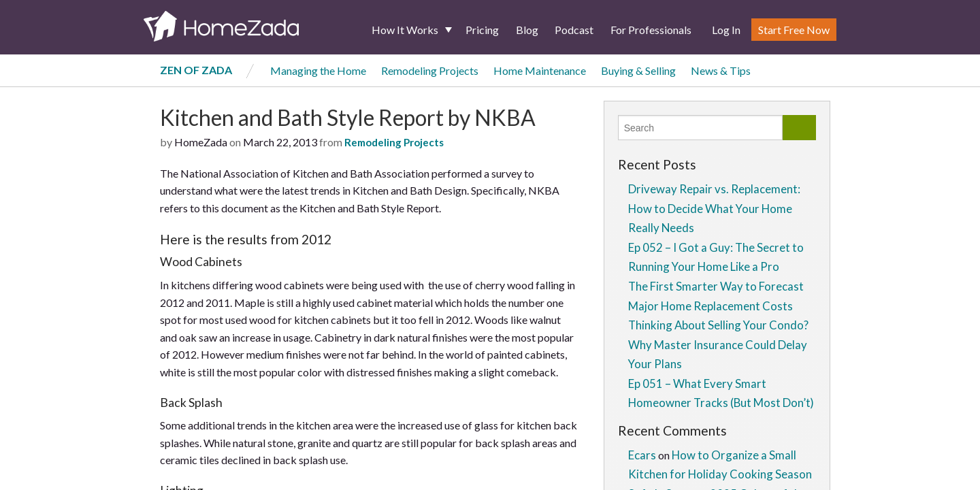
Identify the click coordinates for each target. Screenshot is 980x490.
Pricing (482, 30)
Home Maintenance (540, 70)
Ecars (642, 455)
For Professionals (651, 30)
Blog (527, 30)
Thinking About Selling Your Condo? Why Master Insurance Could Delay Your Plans (718, 344)
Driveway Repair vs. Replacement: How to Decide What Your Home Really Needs (714, 208)
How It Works (405, 30)
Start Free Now (794, 30)
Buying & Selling (638, 70)
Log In (726, 30)
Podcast (574, 30)
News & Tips (721, 70)
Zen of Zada (196, 70)
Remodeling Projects (430, 70)
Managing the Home (318, 70)
